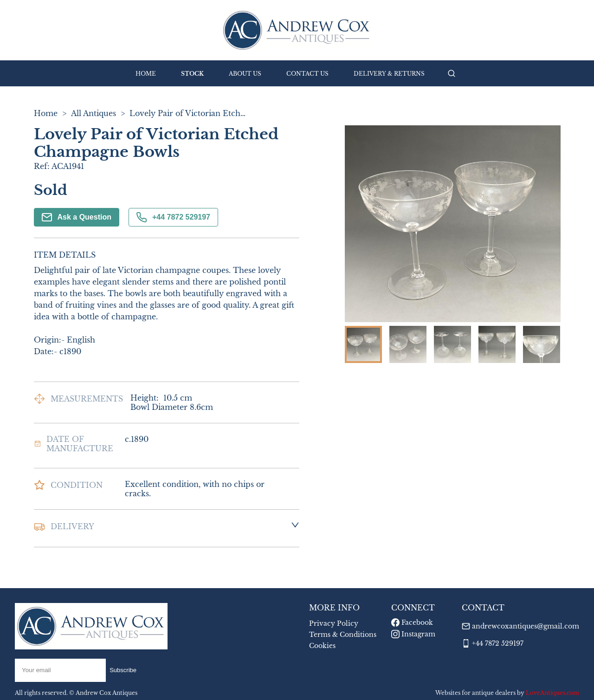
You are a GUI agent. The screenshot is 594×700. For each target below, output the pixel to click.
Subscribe (123, 670)
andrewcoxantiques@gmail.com (526, 626)
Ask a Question (77, 217)
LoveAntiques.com (552, 693)
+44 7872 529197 (173, 217)
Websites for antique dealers (475, 693)
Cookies (322, 646)
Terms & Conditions (343, 635)
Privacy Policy (334, 623)
